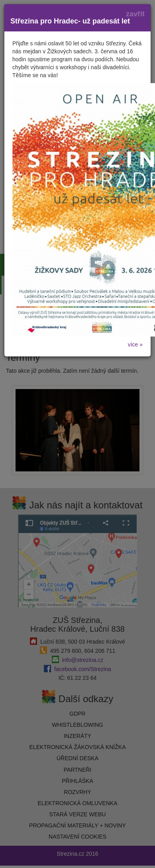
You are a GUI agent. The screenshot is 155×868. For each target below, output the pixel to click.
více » (135, 344)
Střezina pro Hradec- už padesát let (70, 21)
